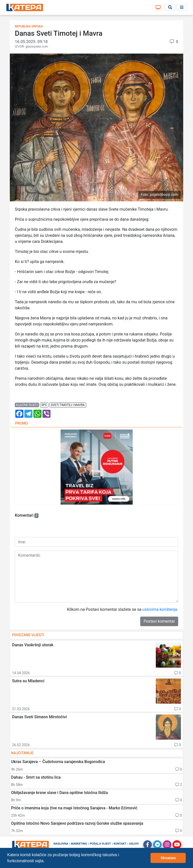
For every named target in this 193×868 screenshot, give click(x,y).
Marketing (79, 844)
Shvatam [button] (168, 858)
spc (44, 405)
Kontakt (120, 844)
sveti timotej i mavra (68, 405)
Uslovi (134, 844)
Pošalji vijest (100, 844)
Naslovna (61, 844)
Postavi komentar (159, 621)
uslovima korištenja (160, 609)
